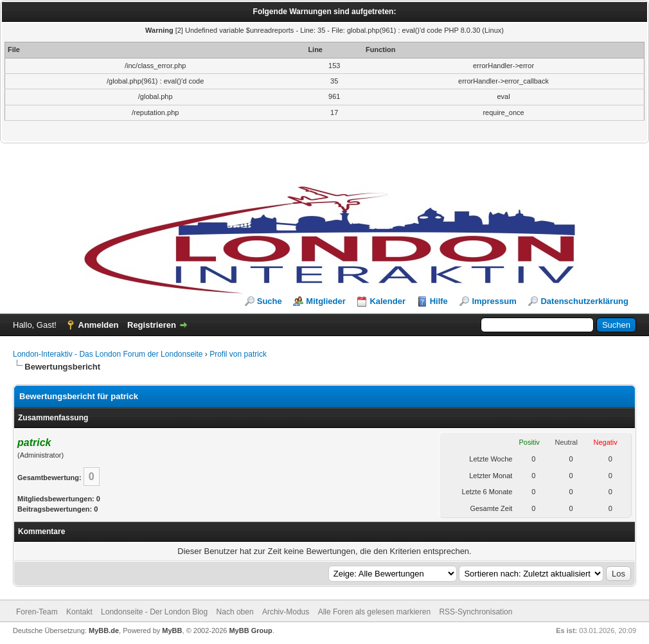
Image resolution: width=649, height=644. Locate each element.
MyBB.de (104, 631)
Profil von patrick (238, 354)
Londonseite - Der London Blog (154, 612)
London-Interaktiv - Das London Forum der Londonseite (108, 354)
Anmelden (99, 325)
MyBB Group (250, 631)
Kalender (387, 301)
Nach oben (235, 612)
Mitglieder (325, 301)
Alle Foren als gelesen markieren (374, 612)
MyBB (172, 631)
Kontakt (79, 612)
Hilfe (439, 301)
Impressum (494, 301)
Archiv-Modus (286, 612)
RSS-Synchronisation (476, 612)
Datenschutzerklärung (584, 301)
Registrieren (152, 325)
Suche (270, 301)
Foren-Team (37, 612)
